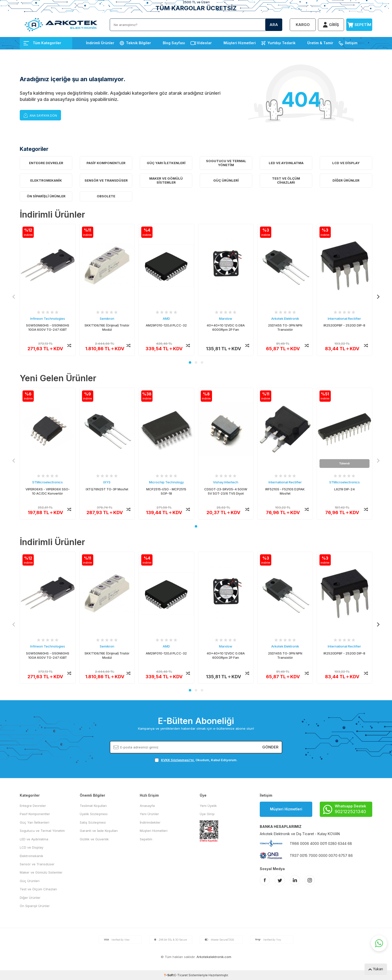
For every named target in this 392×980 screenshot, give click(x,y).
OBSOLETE (106, 196)
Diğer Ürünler (346, 180)
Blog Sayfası (174, 43)
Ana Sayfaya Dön (40, 115)
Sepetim (146, 839)
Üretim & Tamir (320, 43)
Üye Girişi (207, 814)
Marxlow (226, 319)
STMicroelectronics (47, 482)
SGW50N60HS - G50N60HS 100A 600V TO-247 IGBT (48, 327)
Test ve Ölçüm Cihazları (286, 180)
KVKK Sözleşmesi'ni (177, 760)
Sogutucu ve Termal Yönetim (226, 163)
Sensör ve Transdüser (106, 180)
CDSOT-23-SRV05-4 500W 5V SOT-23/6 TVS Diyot (226, 491)
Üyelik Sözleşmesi (94, 814)
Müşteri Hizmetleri (240, 43)
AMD (166, 319)
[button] (190, 362)
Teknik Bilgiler (138, 43)
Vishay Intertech (226, 482)
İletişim (351, 43)
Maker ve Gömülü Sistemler (166, 180)
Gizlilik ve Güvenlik (94, 839)
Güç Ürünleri (226, 180)
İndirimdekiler (150, 822)
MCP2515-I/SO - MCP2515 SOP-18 (166, 491)
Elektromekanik (46, 180)
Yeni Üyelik (208, 806)
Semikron (107, 319)
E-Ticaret (181, 975)
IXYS (107, 482)
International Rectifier (344, 319)
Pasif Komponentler (106, 163)
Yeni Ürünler (149, 814)
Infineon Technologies (48, 319)
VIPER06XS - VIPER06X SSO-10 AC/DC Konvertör (48, 491)
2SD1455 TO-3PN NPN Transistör (285, 327)
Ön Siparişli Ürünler (46, 196)
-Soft (169, 975)
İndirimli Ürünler (100, 43)
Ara (274, 25)
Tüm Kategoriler (42, 43)
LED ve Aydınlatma (286, 163)
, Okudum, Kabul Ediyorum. (196, 760)
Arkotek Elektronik (285, 319)
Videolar (204, 43)
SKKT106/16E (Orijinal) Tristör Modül (107, 327)
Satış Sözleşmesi (93, 822)
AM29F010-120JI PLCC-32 (166, 325)
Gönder (270, 747)
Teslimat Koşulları (93, 806)
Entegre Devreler (46, 163)
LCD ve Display (346, 163)
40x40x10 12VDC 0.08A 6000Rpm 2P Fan (226, 327)
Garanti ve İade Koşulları (99, 831)
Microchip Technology (166, 482)
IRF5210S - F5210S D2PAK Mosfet (285, 491)
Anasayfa (147, 806)
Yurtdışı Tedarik (281, 43)
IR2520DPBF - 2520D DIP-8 (344, 325)
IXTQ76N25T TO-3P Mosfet (107, 489)
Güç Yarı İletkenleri (166, 163)
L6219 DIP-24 (344, 489)
